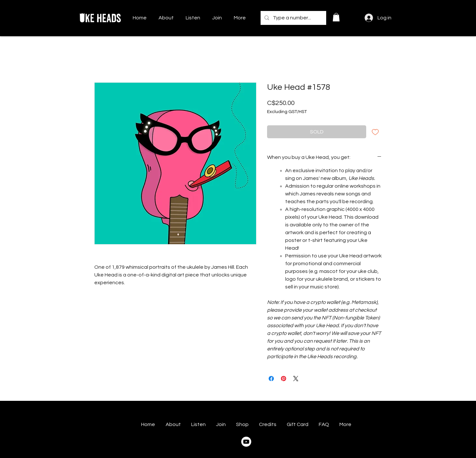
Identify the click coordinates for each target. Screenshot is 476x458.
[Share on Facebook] (271, 379)
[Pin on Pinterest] (284, 379)
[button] (336, 17)
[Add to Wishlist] (375, 132)
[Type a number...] (293, 18)
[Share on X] (296, 379)
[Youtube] (246, 442)
